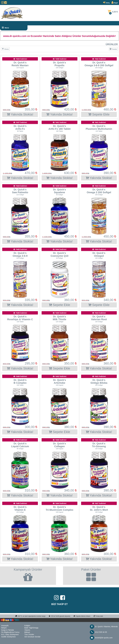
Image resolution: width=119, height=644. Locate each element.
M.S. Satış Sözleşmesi (10, 634)
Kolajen (27, 626)
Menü (5, 28)
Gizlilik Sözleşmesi (8, 637)
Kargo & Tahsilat (8, 630)
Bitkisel (27, 632)
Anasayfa (5, 626)
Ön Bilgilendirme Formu (10, 632)
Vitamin (27, 630)
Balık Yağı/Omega (31, 628)
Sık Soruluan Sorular (32, 637)
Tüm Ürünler (29, 634)
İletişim (4, 628)
